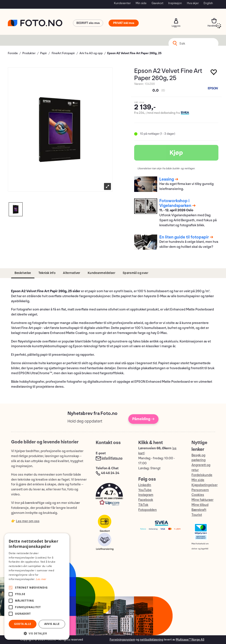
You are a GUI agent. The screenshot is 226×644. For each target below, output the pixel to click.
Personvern (200, 490)
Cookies (198, 495)
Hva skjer (193, 3)
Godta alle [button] (23, 624)
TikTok (143, 505)
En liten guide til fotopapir (184, 237)
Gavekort (157, 3)
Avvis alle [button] (52, 624)
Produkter (29, 53)
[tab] (23, 273)
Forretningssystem (122, 640)
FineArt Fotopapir (63, 53)
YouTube (145, 490)
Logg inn (176, 21)
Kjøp (176, 153)
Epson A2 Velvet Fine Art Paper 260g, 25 (134, 53)
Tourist (197, 515)
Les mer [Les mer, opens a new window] (41, 579)
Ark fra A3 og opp (91, 53)
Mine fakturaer (202, 500)
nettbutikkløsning (152, 640)
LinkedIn (145, 485)
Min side (141, 3)
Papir (44, 53)
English (208, 3)
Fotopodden (148, 510)
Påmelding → (143, 419)
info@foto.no (112, 458)
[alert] (37, 586)
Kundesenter (122, 3)
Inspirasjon (175, 3)
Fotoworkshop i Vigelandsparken (175, 203)
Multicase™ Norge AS (190, 640)
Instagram (146, 495)
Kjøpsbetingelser (205, 485)
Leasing (167, 179)
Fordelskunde (202, 475)
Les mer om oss (28, 521)
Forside (13, 53)
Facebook (146, 500)
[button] (113, 495)
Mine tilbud (200, 505)
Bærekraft (199, 510)
